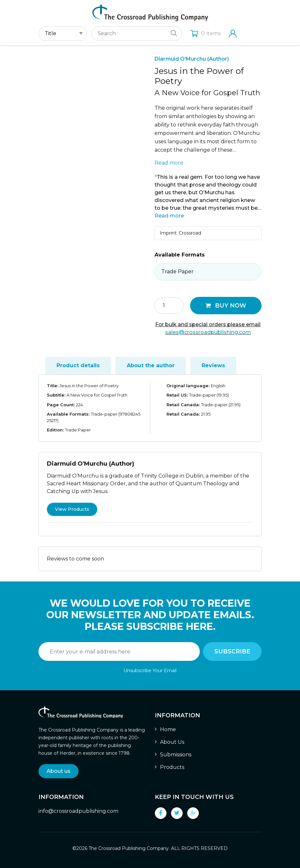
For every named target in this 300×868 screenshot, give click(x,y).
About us (59, 771)
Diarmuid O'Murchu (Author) (192, 59)
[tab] (78, 366)
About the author (151, 365)
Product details (78, 365)
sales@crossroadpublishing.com (208, 332)
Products (172, 767)
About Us (172, 742)
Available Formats (180, 255)
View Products (72, 509)
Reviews (213, 365)
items (205, 33)
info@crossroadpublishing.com (78, 811)
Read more (169, 163)
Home (168, 729)
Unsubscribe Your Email (150, 671)
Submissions (176, 755)
